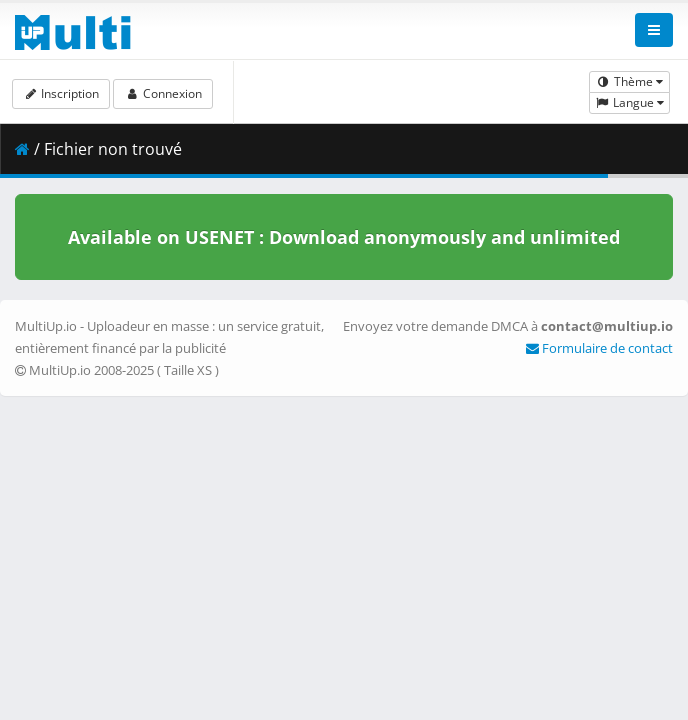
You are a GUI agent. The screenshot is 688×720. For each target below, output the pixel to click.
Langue (629, 102)
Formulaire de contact (599, 348)
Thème (629, 81)
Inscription (61, 93)
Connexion (162, 93)
